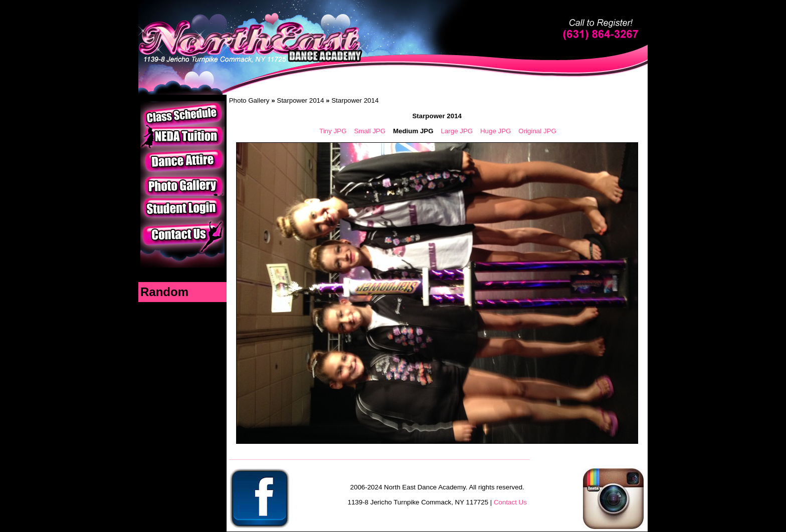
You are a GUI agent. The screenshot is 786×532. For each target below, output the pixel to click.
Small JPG (370, 131)
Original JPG (537, 131)
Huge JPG (496, 131)
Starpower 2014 (300, 100)
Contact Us (510, 502)
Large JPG (457, 131)
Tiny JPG (333, 131)
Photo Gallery (249, 100)
